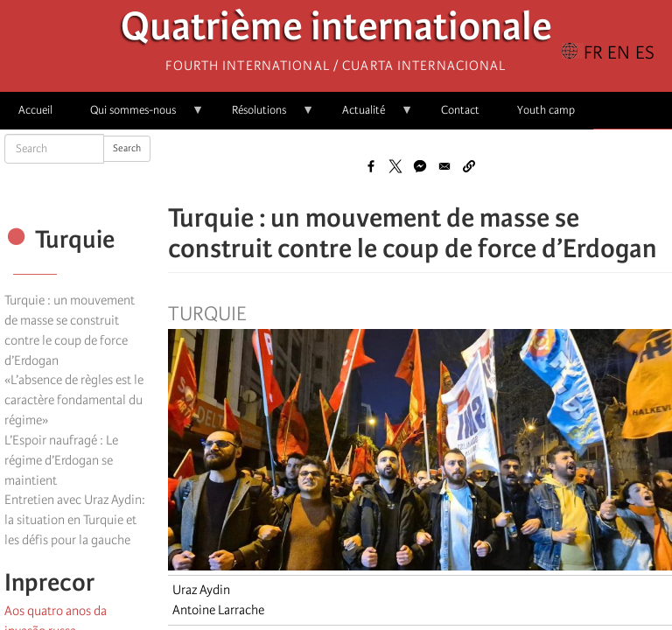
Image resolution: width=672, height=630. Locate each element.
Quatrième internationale (336, 31)
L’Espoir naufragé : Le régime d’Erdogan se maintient (61, 460)
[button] (469, 166)
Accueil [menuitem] (35, 110)
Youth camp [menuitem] (546, 110)
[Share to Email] (444, 166)
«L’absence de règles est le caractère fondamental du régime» (74, 400)
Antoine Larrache (218, 610)
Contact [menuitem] (460, 110)
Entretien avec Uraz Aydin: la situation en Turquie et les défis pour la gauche (75, 520)
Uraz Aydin (201, 590)
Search (127, 148)
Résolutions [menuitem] (264, 116)
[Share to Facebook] (371, 166)
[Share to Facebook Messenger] (420, 166)
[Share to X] (395, 166)
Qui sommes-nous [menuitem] (138, 116)
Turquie (207, 314)
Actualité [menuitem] (368, 116)
